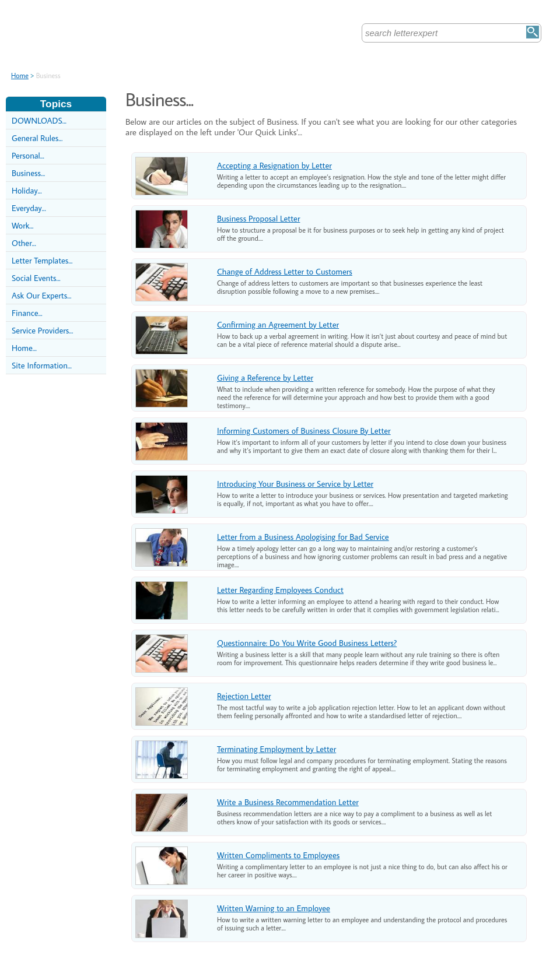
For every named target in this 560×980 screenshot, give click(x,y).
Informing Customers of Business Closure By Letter (304, 431)
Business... (28, 173)
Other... (24, 243)
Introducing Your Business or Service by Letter (295, 484)
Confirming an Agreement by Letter (278, 324)
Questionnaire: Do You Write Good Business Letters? (307, 643)
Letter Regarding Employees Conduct (280, 590)
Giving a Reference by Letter (265, 377)
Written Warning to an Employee (274, 908)
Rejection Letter (244, 696)
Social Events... (36, 278)
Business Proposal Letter (258, 218)
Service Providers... (42, 330)
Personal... (28, 155)
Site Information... (42, 365)
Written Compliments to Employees (278, 855)
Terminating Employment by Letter (276, 749)
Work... (22, 225)
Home (20, 75)
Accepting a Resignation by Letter (274, 165)
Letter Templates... (42, 260)
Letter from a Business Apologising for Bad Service (303, 537)
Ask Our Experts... (41, 295)
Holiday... (27, 190)
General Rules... (37, 138)
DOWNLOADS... (39, 120)
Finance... (27, 313)
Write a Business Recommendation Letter (288, 802)
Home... (24, 348)
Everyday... (29, 208)
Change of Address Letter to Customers (285, 271)
